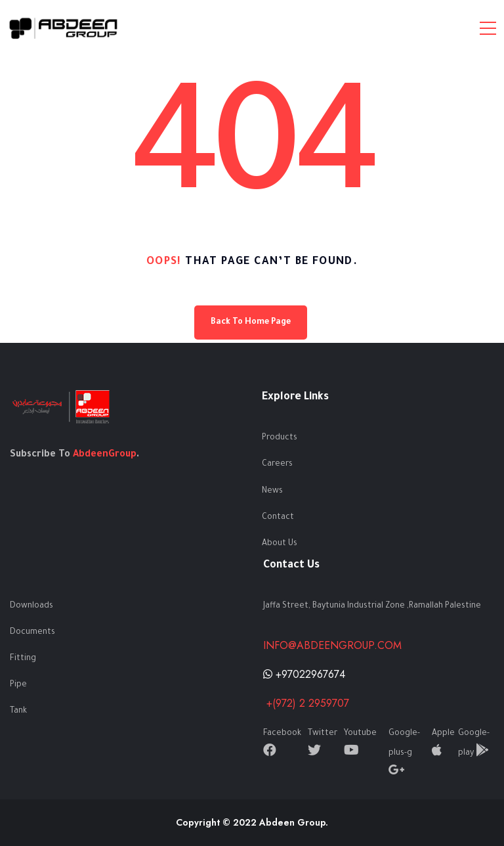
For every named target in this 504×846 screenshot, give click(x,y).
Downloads (31, 606)
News (272, 491)
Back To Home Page (251, 323)
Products (280, 438)
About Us (280, 544)
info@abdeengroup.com (332, 645)
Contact (278, 518)
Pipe (18, 685)
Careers (277, 464)
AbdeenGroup (105, 455)
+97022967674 (304, 674)
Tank (18, 711)
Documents (32, 633)
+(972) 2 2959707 (306, 703)
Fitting (23, 659)
